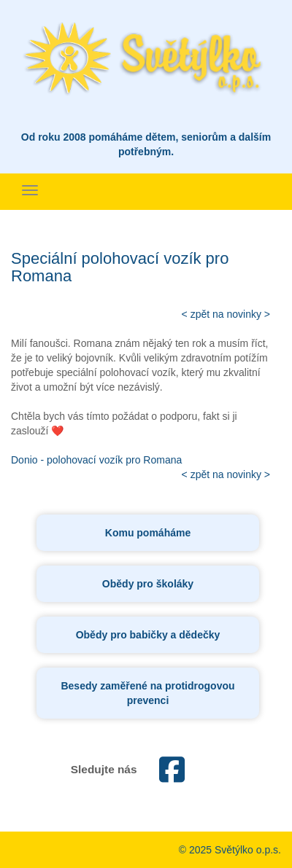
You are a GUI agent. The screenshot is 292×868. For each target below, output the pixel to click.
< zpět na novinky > (226, 314)
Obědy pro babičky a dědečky (148, 635)
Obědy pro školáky (148, 584)
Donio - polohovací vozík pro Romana (96, 460)
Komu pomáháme (148, 533)
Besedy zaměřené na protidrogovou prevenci (147, 693)
